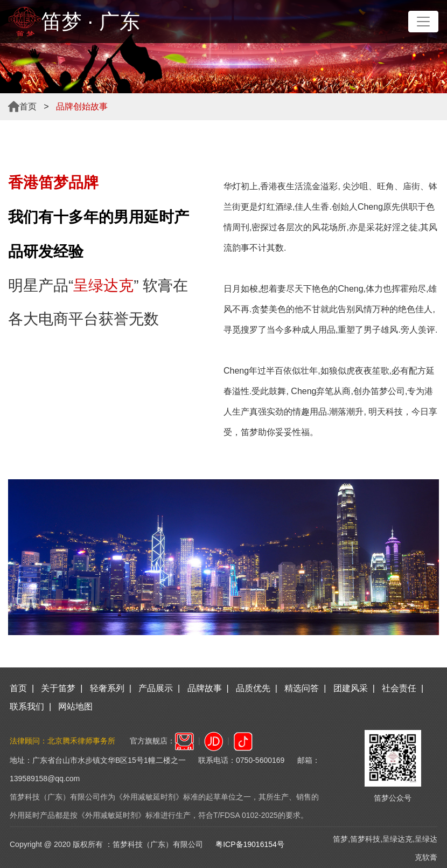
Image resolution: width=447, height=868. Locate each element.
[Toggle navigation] (423, 22)
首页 (28, 106)
